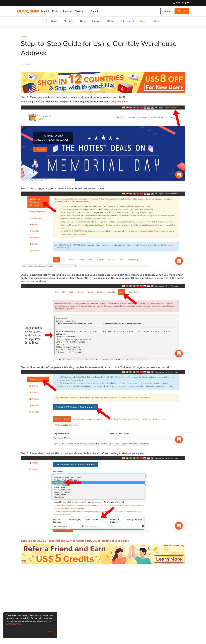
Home (83, 21)
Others (143, 21)
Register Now (120, 102)
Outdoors (96, 21)
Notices (156, 21)
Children (111, 21)
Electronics (69, 21)
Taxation (71, 11)
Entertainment (127, 21)
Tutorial (48, 11)
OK (50, 632)
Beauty (55, 21)
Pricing (59, 11)
